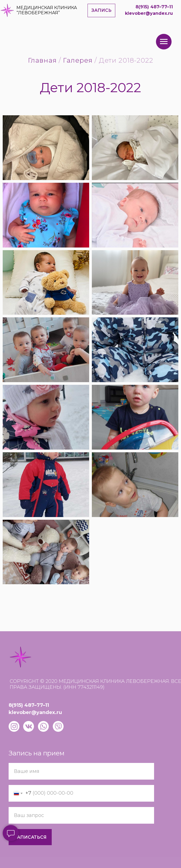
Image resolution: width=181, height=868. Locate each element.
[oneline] (81, 815)
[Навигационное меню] (164, 42)
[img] (7, 10)
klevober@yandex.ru (149, 13)
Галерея (78, 60)
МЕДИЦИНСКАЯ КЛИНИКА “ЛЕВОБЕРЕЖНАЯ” (47, 10)
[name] (81, 771)
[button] (101, 10)
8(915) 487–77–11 (154, 7)
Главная (42, 60)
